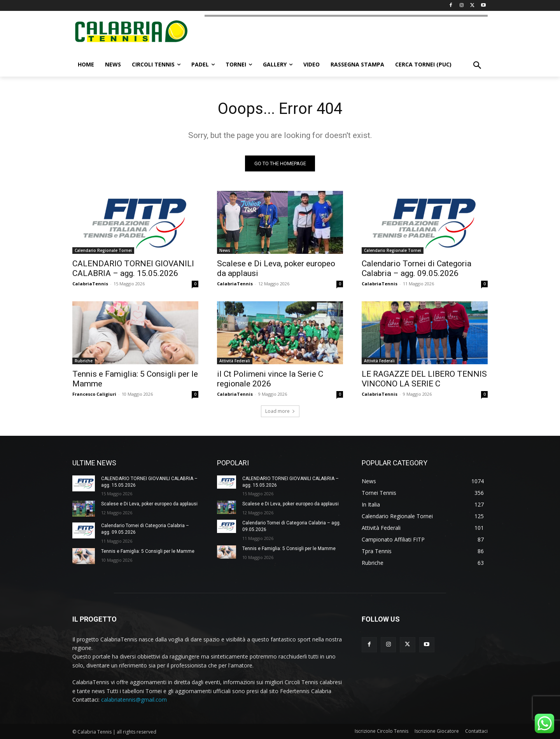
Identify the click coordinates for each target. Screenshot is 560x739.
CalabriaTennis (90, 284)
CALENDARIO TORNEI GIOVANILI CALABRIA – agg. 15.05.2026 (133, 268)
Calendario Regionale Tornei (103, 250)
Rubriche (84, 361)
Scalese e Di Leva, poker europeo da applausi (149, 504)
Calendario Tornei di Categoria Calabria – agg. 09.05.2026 (416, 268)
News (225, 250)
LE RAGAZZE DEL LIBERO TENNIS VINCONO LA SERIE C (424, 379)
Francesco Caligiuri (94, 394)
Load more (280, 411)
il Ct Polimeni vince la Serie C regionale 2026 (270, 379)
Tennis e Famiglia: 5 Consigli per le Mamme (148, 551)
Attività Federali (235, 361)
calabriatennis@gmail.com (134, 700)
